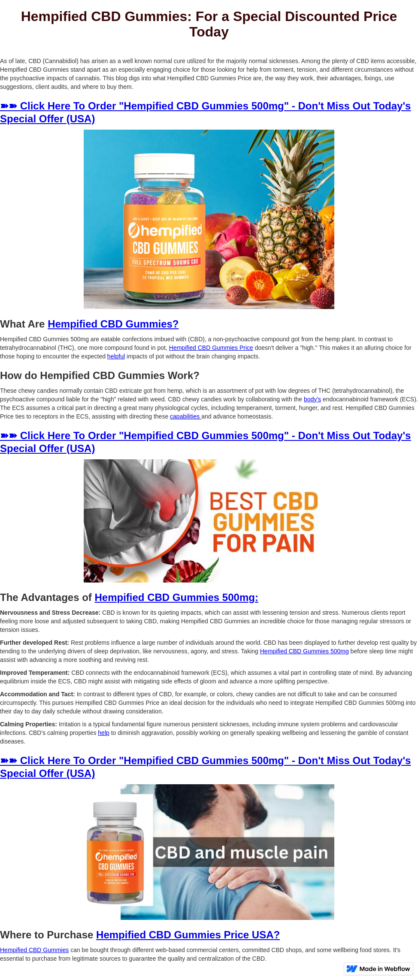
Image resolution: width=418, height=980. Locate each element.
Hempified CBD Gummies (34, 950)
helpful (116, 356)
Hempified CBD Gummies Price (211, 348)
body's (312, 399)
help (103, 733)
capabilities (186, 416)
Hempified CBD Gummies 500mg (304, 651)
